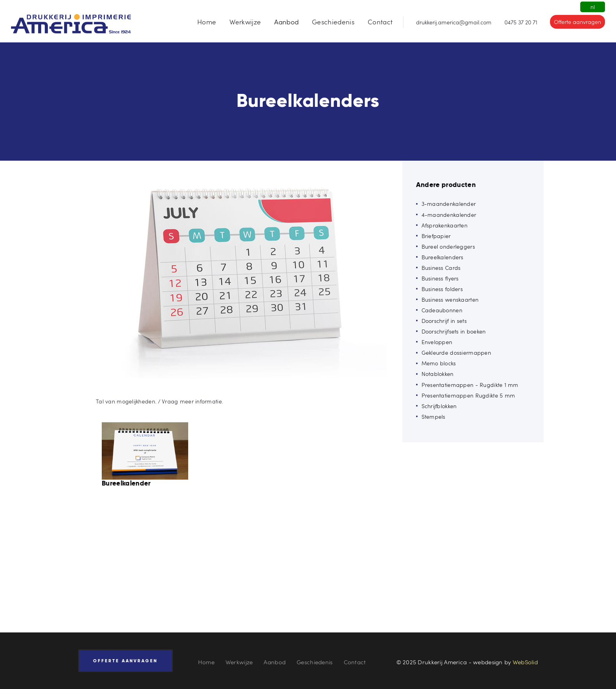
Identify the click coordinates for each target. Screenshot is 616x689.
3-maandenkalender (449, 204)
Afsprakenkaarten (445, 225)
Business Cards (441, 268)
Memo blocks (439, 363)
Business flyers (440, 278)
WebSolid (525, 662)
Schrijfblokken (439, 406)
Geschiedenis (314, 662)
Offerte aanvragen (577, 22)
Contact (355, 662)
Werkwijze (239, 662)
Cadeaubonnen (442, 310)
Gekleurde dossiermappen (456, 353)
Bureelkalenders (443, 257)
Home (206, 662)
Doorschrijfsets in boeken (454, 331)
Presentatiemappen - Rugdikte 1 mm (470, 385)
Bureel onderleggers (448, 246)
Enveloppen (437, 342)
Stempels (434, 417)
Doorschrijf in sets (444, 321)
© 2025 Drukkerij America (432, 662)
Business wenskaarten (450, 300)
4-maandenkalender (449, 215)
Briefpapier (436, 236)
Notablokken (438, 374)
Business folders (442, 289)
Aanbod (275, 662)
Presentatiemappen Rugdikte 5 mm (468, 395)
